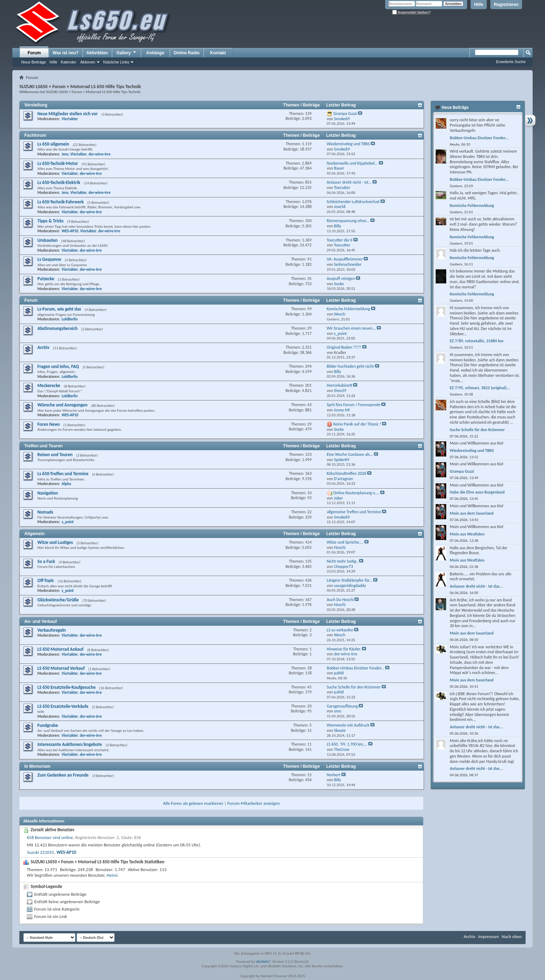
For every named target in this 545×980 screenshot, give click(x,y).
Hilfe (479, 5)
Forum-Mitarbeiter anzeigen (254, 803)
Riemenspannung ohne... (348, 221)
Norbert (334, 775)
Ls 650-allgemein (53, 144)
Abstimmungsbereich (57, 328)
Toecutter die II (340, 240)
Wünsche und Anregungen (62, 405)
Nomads (45, 512)
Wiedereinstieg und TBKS (348, 144)
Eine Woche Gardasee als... (350, 454)
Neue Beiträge (34, 62)
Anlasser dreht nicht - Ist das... (476, 586)
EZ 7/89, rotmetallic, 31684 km (477, 341)
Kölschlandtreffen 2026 (346, 473)
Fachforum (35, 135)
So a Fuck (46, 561)
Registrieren (506, 5)
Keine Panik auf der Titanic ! (357, 424)
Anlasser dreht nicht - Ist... (349, 182)
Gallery (127, 53)
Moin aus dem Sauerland (472, 513)
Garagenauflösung (342, 706)
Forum (34, 53)
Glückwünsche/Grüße (58, 600)
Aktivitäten (97, 53)
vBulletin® (264, 961)
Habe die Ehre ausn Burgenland (477, 492)
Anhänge (155, 53)
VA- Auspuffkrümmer (345, 259)
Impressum (488, 936)
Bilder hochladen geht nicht (350, 366)
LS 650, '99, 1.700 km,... (347, 744)
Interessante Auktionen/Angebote (70, 744)
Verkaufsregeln (52, 630)
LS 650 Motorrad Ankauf (60, 649)
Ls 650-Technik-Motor (58, 163)
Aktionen (88, 62)
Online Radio (187, 53)
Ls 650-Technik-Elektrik (59, 182)
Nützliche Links (116, 62)
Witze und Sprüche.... (345, 542)
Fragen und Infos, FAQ (58, 366)
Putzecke (46, 279)
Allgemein (34, 534)
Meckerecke (49, 385)
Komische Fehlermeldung (348, 309)
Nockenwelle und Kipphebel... (352, 163)
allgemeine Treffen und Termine (354, 512)
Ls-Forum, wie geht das (59, 309)
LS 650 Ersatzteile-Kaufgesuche (66, 687)
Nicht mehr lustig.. (342, 561)
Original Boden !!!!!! (344, 347)
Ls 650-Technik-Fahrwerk (60, 202)
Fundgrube (48, 725)
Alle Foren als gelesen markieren (193, 803)
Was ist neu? (66, 53)
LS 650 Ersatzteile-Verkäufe (63, 706)
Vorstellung (36, 105)
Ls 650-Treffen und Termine (63, 474)
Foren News (49, 424)
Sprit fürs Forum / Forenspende (353, 405)
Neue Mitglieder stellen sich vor (68, 114)
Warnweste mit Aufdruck (348, 725)
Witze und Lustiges (55, 542)
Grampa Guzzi (345, 114)
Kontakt (218, 53)
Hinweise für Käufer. (344, 649)
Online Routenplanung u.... (356, 493)
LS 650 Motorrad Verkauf (61, 668)
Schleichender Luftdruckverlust (353, 202)
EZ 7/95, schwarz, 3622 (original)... (480, 388)
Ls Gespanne (49, 259)
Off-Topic (46, 580)
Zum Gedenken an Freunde (63, 775)
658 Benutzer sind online (50, 837)
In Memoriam (37, 766)
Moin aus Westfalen (467, 534)
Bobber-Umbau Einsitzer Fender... (355, 668)
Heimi (112, 875)
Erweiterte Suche (511, 62)
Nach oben (512, 936)
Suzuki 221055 (41, 852)
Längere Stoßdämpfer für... (350, 580)
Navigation (48, 493)
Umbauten (47, 240)
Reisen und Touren (55, 455)
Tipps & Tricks (50, 221)
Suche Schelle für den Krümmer (354, 687)
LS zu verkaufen (340, 630)
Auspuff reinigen (341, 278)
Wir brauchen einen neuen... (351, 328)
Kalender (68, 62)
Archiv (43, 347)
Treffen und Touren (43, 446)
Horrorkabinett (339, 385)
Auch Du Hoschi (340, 600)
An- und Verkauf (41, 621)
